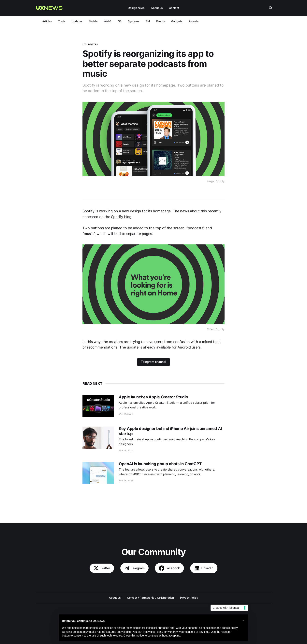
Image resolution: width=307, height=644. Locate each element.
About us (157, 8)
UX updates (90, 44)
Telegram (134, 568)
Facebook (169, 568)
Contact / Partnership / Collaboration (150, 598)
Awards (194, 21)
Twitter (102, 568)
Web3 (108, 21)
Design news (136, 8)
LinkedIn (204, 568)
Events (161, 21)
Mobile (93, 21)
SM (148, 21)
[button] (243, 621)
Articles (47, 21)
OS (120, 21)
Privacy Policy (189, 598)
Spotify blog (121, 217)
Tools (62, 21)
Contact (174, 8)
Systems (133, 21)
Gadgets (177, 21)
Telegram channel (153, 362)
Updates (77, 21)
